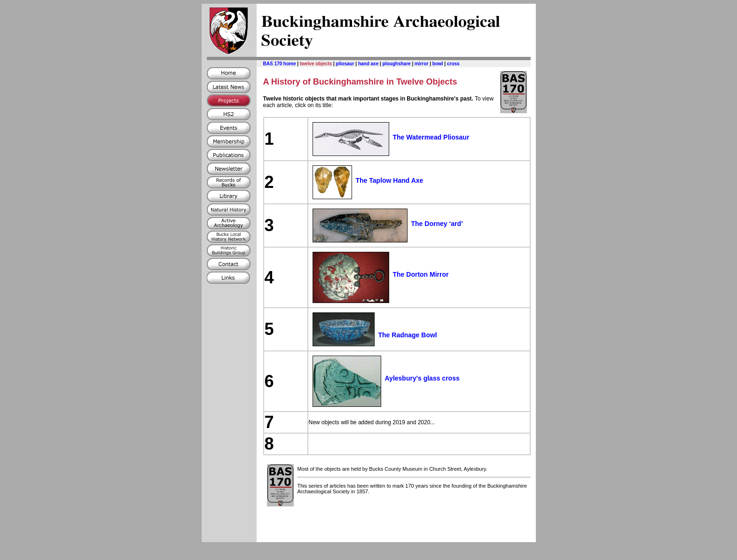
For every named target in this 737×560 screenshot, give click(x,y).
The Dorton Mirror (421, 274)
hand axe (368, 64)
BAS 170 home (280, 64)
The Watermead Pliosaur (431, 137)
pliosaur (345, 64)
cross (453, 64)
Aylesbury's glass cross (422, 378)
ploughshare (397, 64)
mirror (421, 64)
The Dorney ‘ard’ (437, 224)
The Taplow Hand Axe (390, 180)
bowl (438, 64)
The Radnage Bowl (408, 335)
